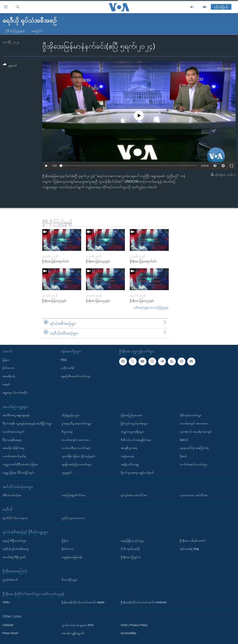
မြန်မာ (6, 360)
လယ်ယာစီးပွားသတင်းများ (76, 448)
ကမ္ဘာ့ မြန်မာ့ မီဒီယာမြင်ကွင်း (18, 473)
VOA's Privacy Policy (134, 625)
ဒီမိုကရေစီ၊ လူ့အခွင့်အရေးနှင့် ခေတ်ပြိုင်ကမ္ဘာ (27, 423)
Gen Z (184, 440)
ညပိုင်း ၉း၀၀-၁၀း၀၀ (73, 518)
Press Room (10, 633)
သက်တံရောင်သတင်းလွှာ (193, 464)
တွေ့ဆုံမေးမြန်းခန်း (72, 557)
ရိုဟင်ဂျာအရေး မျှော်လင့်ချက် (137, 473)
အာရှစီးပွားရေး (129, 448)
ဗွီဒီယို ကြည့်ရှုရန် (15, 31)
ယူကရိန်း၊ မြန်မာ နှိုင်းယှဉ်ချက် (79, 456)
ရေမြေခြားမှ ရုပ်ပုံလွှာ (133, 541)
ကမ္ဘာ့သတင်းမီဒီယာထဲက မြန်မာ (20, 464)
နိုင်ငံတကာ (9, 368)
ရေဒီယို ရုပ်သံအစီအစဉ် (16, 549)
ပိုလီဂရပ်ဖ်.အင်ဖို (130, 549)
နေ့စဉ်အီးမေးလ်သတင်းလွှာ (76, 376)
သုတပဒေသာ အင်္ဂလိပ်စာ (194, 495)
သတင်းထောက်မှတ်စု (14, 456)
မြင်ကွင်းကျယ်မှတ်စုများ (134, 423)
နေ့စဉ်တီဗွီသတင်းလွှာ (15, 541)
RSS (64, 360)
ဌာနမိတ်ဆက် (10, 580)
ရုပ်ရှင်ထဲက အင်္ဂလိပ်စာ (134, 495)
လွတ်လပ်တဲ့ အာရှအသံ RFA (78, 625)
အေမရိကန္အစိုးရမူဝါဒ (73, 633)
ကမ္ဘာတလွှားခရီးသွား (132, 432)
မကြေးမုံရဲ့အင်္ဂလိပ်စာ (74, 495)
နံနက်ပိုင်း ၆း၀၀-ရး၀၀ (15, 518)
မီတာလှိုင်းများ (70, 580)
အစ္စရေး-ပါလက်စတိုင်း (15, 393)
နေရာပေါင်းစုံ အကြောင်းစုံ (194, 448)
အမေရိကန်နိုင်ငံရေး (13, 448)
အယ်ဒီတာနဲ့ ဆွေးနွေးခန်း (16, 415)
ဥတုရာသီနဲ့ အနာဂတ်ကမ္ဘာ (76, 423)
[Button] (10, 66)
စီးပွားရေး (67, 432)
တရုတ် (6, 384)
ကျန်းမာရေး (128, 456)
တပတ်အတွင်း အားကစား (76, 440)
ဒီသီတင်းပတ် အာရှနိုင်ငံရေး (136, 440)
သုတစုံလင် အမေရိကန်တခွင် (196, 432)
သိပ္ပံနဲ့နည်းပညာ (70, 415)
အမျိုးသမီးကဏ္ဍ (130, 464)
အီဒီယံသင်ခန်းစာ (12, 495)
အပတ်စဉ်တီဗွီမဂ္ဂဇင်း (14, 557)
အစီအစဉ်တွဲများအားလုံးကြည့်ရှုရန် (151, 308)
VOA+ (6, 602)
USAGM (8, 625)
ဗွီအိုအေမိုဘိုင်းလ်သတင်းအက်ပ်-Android (144, 602)
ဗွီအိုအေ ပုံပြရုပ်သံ (131, 557)
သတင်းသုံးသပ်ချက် (13, 432)
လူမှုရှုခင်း (67, 473)
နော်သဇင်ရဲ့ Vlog (189, 549)
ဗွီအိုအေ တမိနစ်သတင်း (193, 541)
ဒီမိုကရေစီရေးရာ (12, 440)
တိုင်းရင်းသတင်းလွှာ (191, 415)
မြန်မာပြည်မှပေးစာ (131, 415)
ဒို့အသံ (183, 456)
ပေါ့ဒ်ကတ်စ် (68, 368)
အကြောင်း (37, 31)
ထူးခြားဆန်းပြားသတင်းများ (77, 464)
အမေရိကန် (9, 376)
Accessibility (129, 633)
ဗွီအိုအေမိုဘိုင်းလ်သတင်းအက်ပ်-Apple (83, 602)
